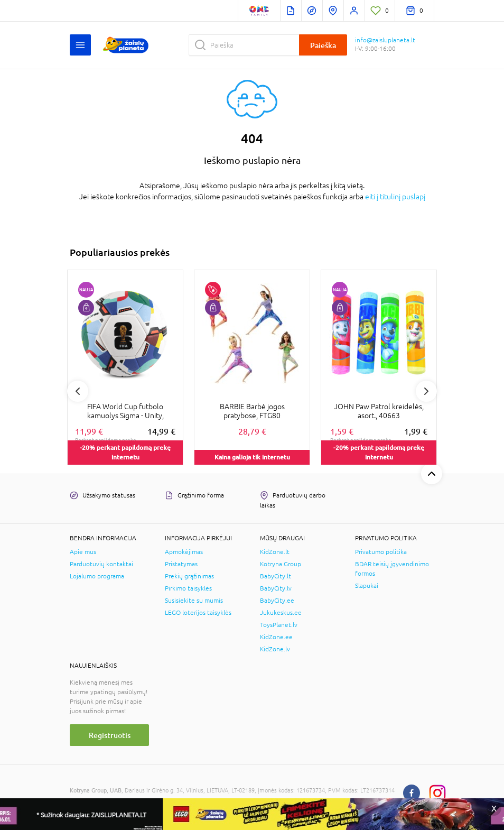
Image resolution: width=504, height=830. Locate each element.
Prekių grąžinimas (189, 576)
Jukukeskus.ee (281, 613)
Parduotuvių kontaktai (101, 564)
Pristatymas (181, 564)
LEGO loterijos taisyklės (198, 613)
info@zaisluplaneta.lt (385, 40)
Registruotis (110, 735)
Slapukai (367, 586)
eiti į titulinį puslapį (395, 197)
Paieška (323, 45)
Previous (78, 391)
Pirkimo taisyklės (188, 588)
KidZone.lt (275, 552)
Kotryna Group (281, 564)
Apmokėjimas (184, 552)
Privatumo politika (381, 552)
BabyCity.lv (276, 588)
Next (426, 391)
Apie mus (83, 552)
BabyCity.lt (276, 576)
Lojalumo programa (97, 576)
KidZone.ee (276, 637)
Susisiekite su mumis (194, 601)
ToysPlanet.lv (279, 625)
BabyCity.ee (277, 601)
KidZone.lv (275, 649)
